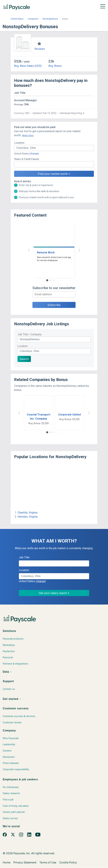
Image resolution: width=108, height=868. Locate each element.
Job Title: (24, 557)
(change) (34, 154)
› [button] (79, 250)
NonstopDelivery (50, 19)
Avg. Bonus (55, 66)
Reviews (40, 49)
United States (17, 19)
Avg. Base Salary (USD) (28, 66)
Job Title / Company (30, 334)
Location (23, 346)
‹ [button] (29, 250)
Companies (33, 19)
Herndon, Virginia (28, 517)
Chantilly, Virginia (27, 513)
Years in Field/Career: (27, 159)
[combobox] (54, 148)
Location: (19, 143)
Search (24, 359)
